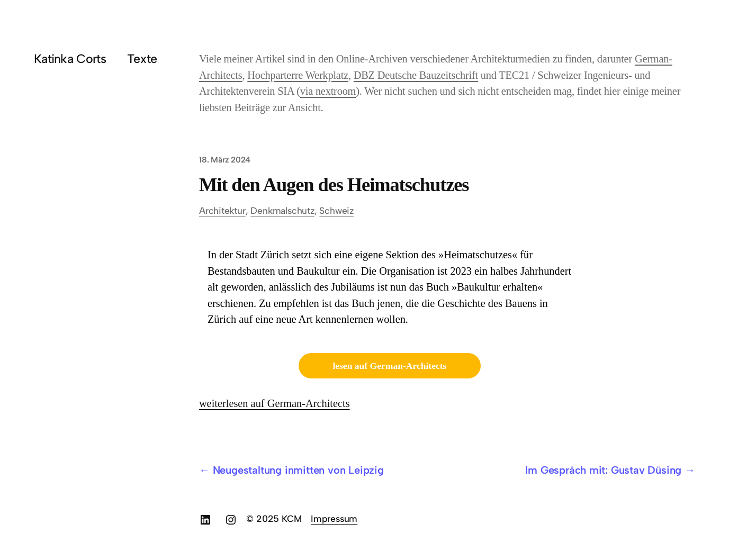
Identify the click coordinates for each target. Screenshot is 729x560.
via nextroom (328, 91)
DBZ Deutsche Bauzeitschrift (416, 75)
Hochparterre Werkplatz (298, 75)
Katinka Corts (70, 59)
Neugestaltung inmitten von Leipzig (298, 470)
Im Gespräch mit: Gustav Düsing (603, 470)
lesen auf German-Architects (389, 366)
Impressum (334, 518)
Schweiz (336, 210)
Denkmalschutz (282, 210)
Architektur (222, 210)
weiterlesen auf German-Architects (274, 403)
